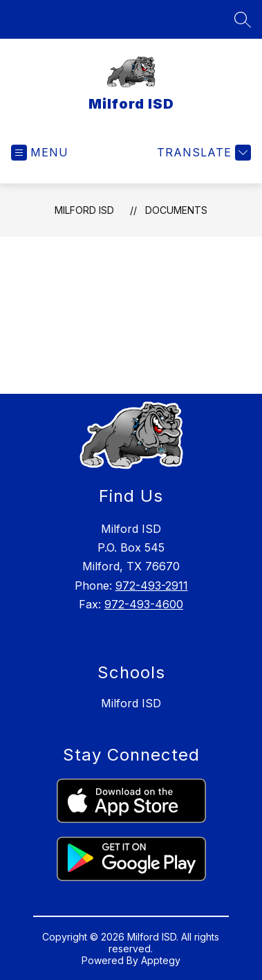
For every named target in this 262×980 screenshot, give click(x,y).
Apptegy (161, 960)
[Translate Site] (202, 153)
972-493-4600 (144, 604)
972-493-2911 (152, 586)
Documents (176, 210)
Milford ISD (84, 210)
